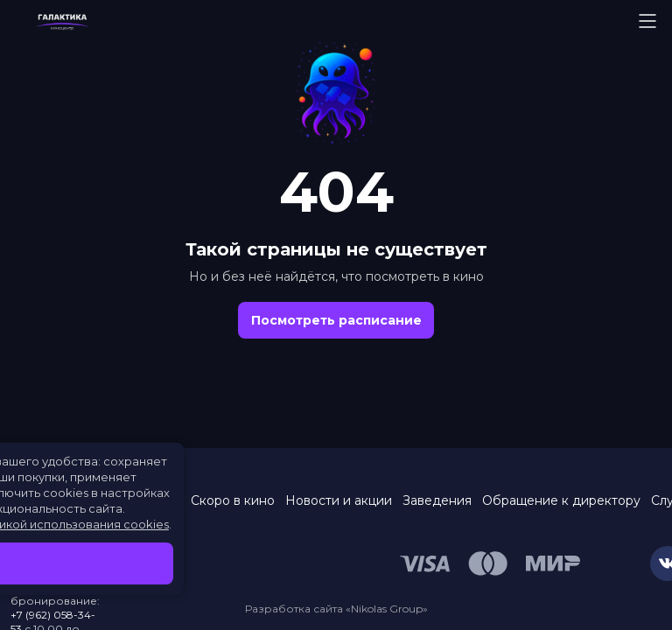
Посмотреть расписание (336, 320)
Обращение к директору (561, 500)
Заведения (437, 500)
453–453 (58, 587)
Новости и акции (339, 500)
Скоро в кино (233, 500)
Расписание (142, 500)
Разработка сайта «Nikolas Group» (336, 609)
